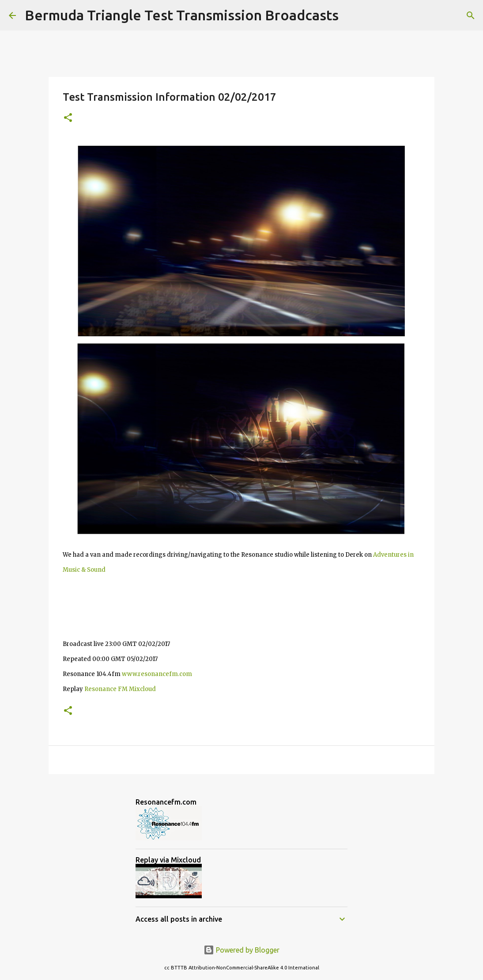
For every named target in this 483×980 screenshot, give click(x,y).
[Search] (351, 15)
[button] (68, 118)
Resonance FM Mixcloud (120, 689)
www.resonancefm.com (157, 674)
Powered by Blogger (241, 950)
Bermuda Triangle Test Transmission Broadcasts (182, 15)
